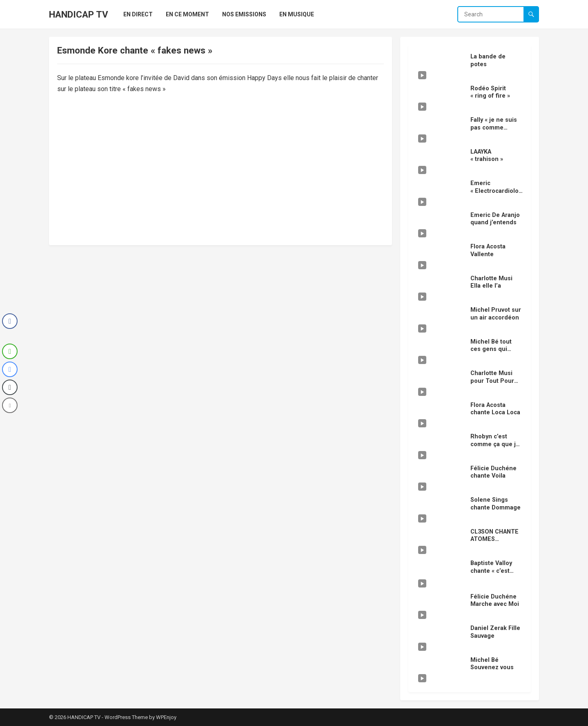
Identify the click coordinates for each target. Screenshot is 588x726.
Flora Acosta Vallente (488, 250)
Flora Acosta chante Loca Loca (495, 409)
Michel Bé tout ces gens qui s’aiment (491, 349)
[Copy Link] (10, 387)
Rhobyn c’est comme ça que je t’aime (495, 444)
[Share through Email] (10, 405)
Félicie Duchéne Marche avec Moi (495, 601)
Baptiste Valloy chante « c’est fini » (491, 571)
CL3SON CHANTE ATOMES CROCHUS (494, 539)
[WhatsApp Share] (10, 351)
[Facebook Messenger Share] (10, 369)
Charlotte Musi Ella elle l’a (491, 282)
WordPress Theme (126, 717)
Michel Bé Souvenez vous (492, 664)
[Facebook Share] (10, 321)
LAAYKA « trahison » (487, 156)
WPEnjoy (166, 717)
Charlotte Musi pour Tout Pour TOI (492, 381)
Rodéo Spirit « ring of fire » (490, 92)
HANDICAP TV (79, 14)
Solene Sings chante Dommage (496, 504)
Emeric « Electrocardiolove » (496, 191)
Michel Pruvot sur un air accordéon (496, 314)
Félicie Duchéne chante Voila (493, 472)
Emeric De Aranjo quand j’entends (495, 219)
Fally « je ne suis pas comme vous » (494, 127)
